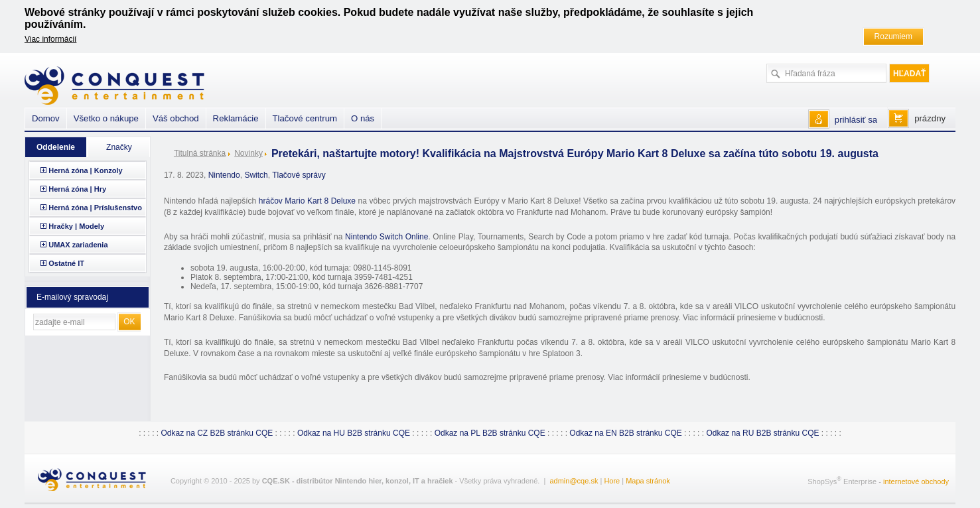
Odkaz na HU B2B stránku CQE (354, 433)
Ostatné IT (66, 263)
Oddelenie (56, 147)
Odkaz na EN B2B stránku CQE (625, 433)
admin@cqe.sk (574, 481)
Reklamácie (236, 118)
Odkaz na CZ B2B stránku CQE (217, 433)
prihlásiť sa (856, 120)
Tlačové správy (299, 175)
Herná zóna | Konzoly (85, 170)
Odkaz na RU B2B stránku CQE (762, 433)
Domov (46, 118)
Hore (612, 481)
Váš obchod (176, 118)
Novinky (248, 153)
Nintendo (224, 175)
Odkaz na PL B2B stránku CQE (490, 433)
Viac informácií (50, 39)
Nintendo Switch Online (386, 237)
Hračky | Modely (76, 226)
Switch (256, 175)
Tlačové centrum (305, 118)
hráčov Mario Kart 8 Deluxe (307, 201)
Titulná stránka (200, 153)
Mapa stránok (648, 481)
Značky (119, 147)
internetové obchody (916, 481)
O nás (363, 118)
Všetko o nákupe (106, 118)
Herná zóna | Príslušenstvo (95, 208)
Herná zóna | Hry (77, 189)
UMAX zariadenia (78, 245)
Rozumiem (893, 36)
